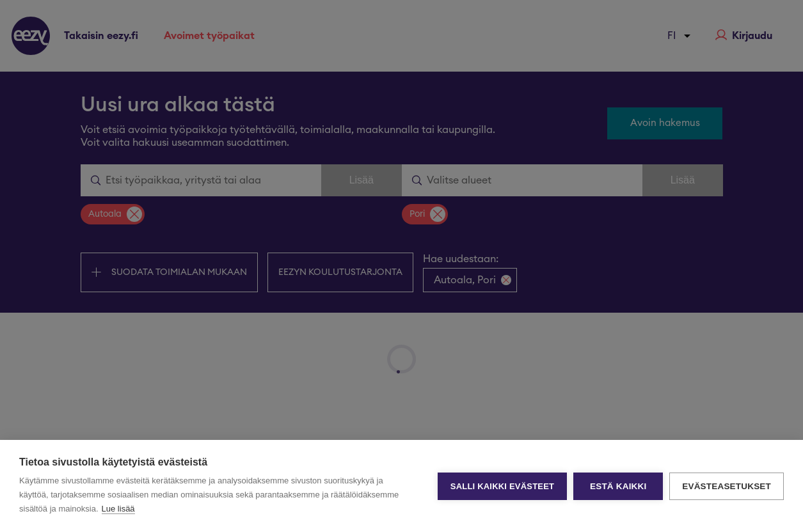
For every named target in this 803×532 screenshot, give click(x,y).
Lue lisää (118, 509)
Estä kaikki (618, 486)
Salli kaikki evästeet (502, 486)
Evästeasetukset (727, 486)
